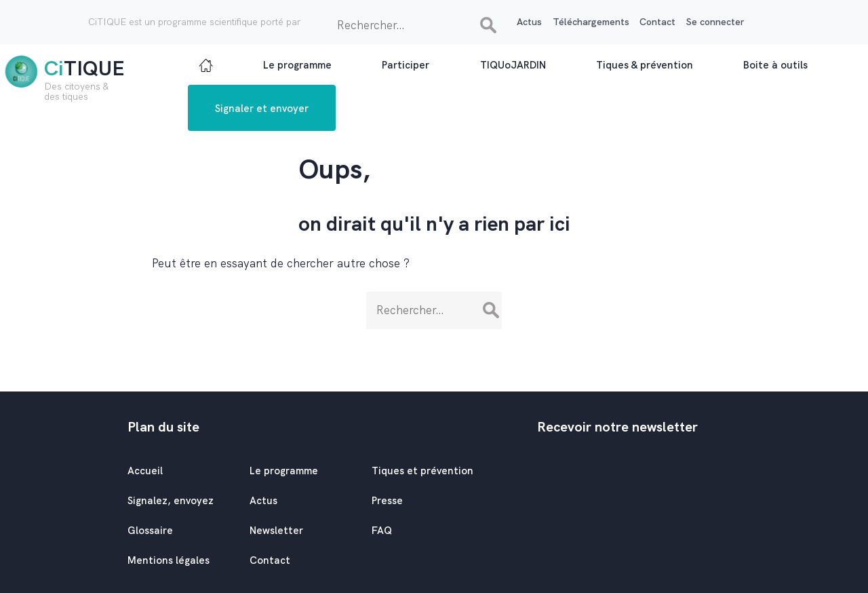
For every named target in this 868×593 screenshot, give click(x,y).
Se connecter (715, 22)
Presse (387, 501)
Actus (529, 22)
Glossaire (150, 531)
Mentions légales (169, 560)
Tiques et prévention (422, 471)
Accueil (145, 471)
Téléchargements (591, 22)
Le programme (284, 471)
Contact (657, 22)
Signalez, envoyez (171, 501)
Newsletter (276, 531)
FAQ (382, 531)
